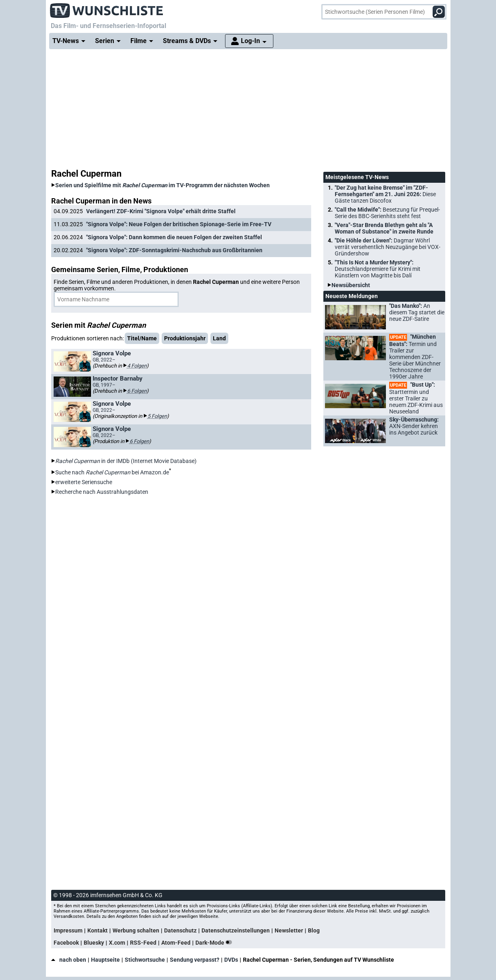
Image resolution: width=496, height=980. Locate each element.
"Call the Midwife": (387, 213)
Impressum (68, 930)
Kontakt (97, 930)
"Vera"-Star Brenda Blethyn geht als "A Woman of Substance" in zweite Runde (384, 228)
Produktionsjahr (185, 338)
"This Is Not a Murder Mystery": (378, 269)
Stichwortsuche (145, 960)
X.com (117, 943)
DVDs (231, 960)
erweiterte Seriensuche (84, 482)
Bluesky (94, 943)
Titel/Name (142, 338)
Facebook (66, 943)
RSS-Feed (143, 943)
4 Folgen (137, 366)
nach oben (69, 960)
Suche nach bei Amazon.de (112, 472)
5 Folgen (157, 416)
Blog (314, 930)
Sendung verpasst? (195, 960)
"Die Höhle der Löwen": (388, 247)
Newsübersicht (351, 285)
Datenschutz (180, 930)
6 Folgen (137, 391)
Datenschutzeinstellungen (236, 930)
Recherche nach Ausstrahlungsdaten (102, 492)
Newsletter (289, 930)
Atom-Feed (176, 943)
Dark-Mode (215, 943)
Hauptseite (105, 960)
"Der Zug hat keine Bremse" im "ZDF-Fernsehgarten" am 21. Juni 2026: (385, 194)
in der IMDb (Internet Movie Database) (126, 461)
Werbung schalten (136, 930)
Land (219, 338)
